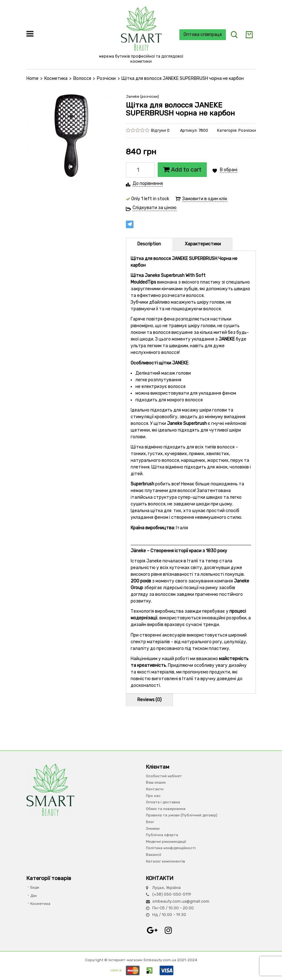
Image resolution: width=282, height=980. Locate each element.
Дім (33, 896)
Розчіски (106, 78)
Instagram (168, 930)
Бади (35, 887)
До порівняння (148, 183)
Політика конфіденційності (171, 848)
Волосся (82, 78)
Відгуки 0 (160, 130)
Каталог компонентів (166, 861)
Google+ (152, 930)
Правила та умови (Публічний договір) (182, 815)
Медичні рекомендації (166, 842)
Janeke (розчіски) (142, 96)
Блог (150, 822)
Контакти (155, 789)
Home (33, 78)
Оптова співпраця (203, 35)
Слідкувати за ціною (155, 208)
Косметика (56, 78)
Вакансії (154, 855)
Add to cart (182, 170)
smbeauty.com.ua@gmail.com (181, 901)
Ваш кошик (156, 782)
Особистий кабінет (164, 776)
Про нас (153, 796)
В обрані (229, 170)
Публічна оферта (162, 835)
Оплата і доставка (163, 802)
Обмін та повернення (166, 809)
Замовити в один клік (205, 199)
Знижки (153, 828)
